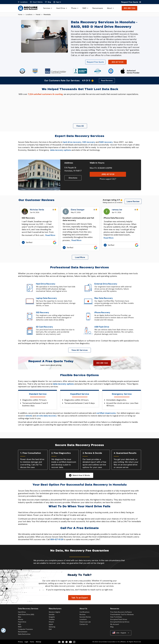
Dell (50, 629)
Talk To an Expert (79, 598)
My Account (115, 624)
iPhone (21, 619)
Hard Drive (61, 8)
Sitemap (38, 642)
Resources (115, 609)
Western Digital (54, 612)
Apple (51, 624)
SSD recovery (89, 142)
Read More (50, 235)
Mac (20, 617)
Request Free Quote (130, 2)
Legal (26, 642)
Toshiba (52, 619)
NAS (19, 624)
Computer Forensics (25, 629)
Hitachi (51, 622)
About (109, 8)
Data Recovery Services (28, 609)
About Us (83, 609)
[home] (28, 8)
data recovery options (61, 150)
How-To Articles (116, 617)
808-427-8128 (57, 539)
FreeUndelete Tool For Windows (122, 615)
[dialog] (3, 630)
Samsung (52, 627)
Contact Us (84, 624)
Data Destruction (24, 634)
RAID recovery (106, 142)
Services (47, 8)
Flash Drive (22, 622)
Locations (83, 619)
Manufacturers (55, 609)
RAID (84, 8)
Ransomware (98, 8)
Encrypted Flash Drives (119, 619)
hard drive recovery (72, 142)
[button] (48, 8)
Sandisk (52, 615)
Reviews (82, 615)
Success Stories (85, 617)
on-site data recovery (46, 416)
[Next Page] (80, 257)
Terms (32, 642)
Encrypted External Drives (120, 622)
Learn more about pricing (51, 365)
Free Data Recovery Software (121, 612)
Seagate (52, 617)
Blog (112, 627)
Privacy (20, 642)
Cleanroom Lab (85, 622)
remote (29, 416)
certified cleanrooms (106, 413)
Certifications (84, 612)
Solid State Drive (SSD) (26, 615)
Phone (74, 8)
